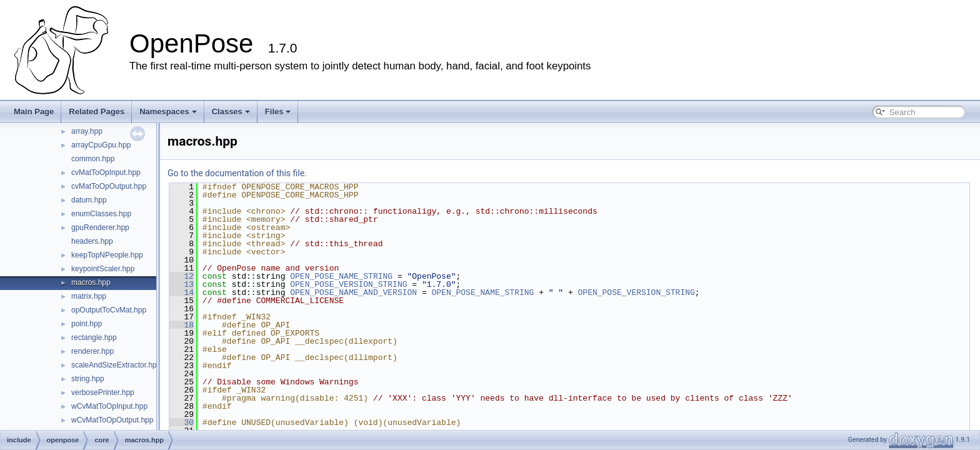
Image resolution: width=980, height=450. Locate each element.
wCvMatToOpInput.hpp (109, 406)
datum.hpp (89, 200)
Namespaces (168, 112)
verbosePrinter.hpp (103, 392)
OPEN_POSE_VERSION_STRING (348, 284)
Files (278, 112)
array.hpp (87, 131)
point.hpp (87, 324)
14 (182, 292)
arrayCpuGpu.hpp (101, 145)
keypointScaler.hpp (103, 269)
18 (182, 325)
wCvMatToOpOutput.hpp (112, 420)
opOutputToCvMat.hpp (109, 310)
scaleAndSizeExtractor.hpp (116, 365)
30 (182, 422)
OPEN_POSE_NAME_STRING (341, 276)
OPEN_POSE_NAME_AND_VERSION (353, 292)
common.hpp (93, 159)
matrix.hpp (89, 296)
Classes (231, 112)
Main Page (34, 112)
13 (182, 284)
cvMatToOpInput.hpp (106, 172)
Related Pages (97, 112)
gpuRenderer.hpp (100, 227)
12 (182, 276)
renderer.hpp (92, 351)
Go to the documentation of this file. (237, 173)
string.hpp (88, 379)
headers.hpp (92, 241)
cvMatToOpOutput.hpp (109, 186)
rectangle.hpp (94, 337)
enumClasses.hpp (101, 214)
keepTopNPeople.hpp (107, 255)
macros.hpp (91, 282)
